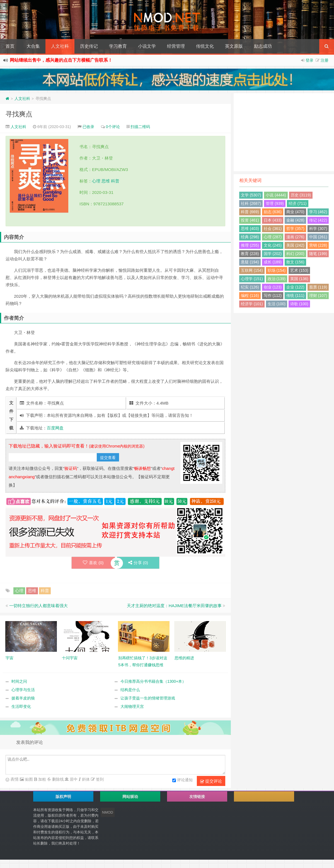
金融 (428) (295, 220)
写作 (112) (273, 295)
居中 (73, 779)
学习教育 (118, 46)
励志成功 (263, 46)
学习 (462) (318, 212)
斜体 (85, 779)
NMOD (108, 812)
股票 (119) (318, 287)
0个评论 (113, 127)
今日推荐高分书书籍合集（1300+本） (153, 681)
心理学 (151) (252, 279)
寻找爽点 (19, 114)
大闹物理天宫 (132, 706)
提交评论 (211, 781)
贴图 (28, 779)
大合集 (33, 46)
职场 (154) (277, 270)
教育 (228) (250, 254)
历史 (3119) (301, 195)
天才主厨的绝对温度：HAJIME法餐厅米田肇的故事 (174, 606)
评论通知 (182, 780)
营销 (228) (318, 245)
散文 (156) (295, 262)
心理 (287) (273, 237)
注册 (325, 60)
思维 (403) (250, 229)
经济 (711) (298, 203)
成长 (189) (273, 262)
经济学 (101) (252, 304)
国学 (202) (273, 254)
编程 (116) (250, 295)
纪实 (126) (250, 287)
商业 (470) (295, 212)
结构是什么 (130, 690)
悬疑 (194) (250, 262)
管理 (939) (275, 203)
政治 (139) (277, 279)
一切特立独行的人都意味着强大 (38, 606)
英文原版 (234, 46)
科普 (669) (250, 212)
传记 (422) (318, 220)
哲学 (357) (295, 229)
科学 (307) (318, 229)
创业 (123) (273, 287)
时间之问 (19, 681)
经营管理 (176, 46)
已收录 (88, 127)
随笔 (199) (318, 254)
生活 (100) (277, 304)
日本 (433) (273, 220)
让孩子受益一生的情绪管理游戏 (148, 698)
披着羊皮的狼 (23, 698)
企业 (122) (295, 287)
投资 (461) (250, 220)
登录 (309, 60)
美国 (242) (295, 245)
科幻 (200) (295, 254)
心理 (96, 181)
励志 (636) (273, 212)
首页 (10, 46)
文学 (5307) (251, 195)
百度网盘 (55, 428)
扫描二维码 (140, 127)
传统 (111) (295, 295)
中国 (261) (318, 237)
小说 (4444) (276, 195)
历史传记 (89, 46)
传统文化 (205, 46)
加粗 (42, 779)
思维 (106, 181)
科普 (115, 181)
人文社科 (60, 46)
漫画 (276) (295, 237)
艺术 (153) (299, 270)
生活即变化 (21, 706)
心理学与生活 (23, 690)
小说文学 (147, 46)
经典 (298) (250, 237)
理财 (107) (318, 295)
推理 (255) (250, 245)
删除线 (57, 779)
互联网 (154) (252, 270)
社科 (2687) (251, 203)
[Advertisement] (284, 132)
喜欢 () (93, 563)
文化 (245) (273, 245)
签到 (99, 779)
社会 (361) (273, 229)
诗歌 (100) (299, 304)
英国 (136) (299, 279)
